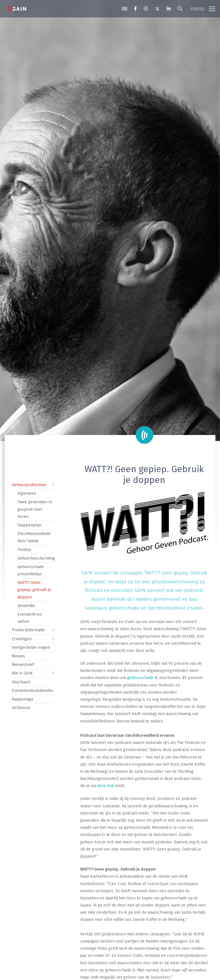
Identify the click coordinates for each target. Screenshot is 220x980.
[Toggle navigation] (203, 9)
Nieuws (18, 656)
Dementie (26, 606)
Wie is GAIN (22, 673)
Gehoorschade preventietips (31, 570)
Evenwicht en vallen (30, 618)
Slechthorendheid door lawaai (34, 537)
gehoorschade (140, 678)
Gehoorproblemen (29, 485)
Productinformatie (28, 630)
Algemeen (27, 493)
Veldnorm (21, 708)
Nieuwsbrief (23, 665)
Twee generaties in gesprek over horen (35, 509)
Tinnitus (24, 550)
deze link (106, 786)
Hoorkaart (21, 682)
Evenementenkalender (33, 691)
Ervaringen (22, 639)
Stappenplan (29, 525)
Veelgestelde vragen (31, 647)
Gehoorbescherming (36, 558)
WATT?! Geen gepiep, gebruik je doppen (34, 590)
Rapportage (23, 699)
